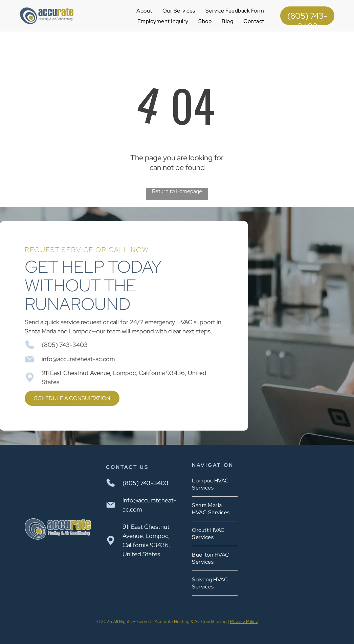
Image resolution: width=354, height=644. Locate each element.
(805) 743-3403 (65, 345)
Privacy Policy (244, 621)
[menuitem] (144, 11)
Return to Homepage (177, 191)
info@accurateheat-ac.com (78, 359)
